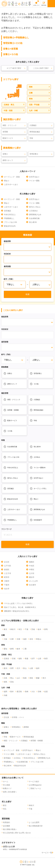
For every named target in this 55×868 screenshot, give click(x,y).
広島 (5, 678)
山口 (18, 678)
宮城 (14, 659)
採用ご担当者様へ (10, 792)
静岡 (12, 649)
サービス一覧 (47, 853)
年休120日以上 (10, 215)
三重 (25, 649)
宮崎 (39, 692)
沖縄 (5, 695)
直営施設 (8, 211)
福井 (38, 668)
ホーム (6, 781)
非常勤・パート (18, 717)
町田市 (7, 577)
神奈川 (13, 629)
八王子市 (8, 573)
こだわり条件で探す (41, 68)
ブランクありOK (11, 222)
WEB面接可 (36, 520)
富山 (25, 668)
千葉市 (7, 585)
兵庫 (12, 639)
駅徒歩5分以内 (10, 226)
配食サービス (8, 138)
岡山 (12, 678)
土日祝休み (33, 211)
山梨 (31, 668)
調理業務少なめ (35, 215)
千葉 (27, 629)
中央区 (32, 566)
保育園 (5, 132)
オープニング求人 (38, 488)
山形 (39, 659)
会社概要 (6, 826)
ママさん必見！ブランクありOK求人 (18, 603)
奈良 (31, 639)
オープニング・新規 (12, 177)
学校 (31, 138)
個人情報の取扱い (10, 829)
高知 (12, 682)
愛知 (5, 649)
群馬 (46, 629)
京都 (18, 639)
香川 (44, 678)
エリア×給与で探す (14, 68)
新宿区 (7, 570)
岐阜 (18, 649)
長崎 (27, 692)
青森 (27, 659)
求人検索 (6, 785)
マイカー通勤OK (38, 468)
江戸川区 (8, 566)
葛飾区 (32, 562)
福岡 (5, 692)
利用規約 (6, 822)
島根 (25, 678)
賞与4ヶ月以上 (35, 207)
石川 (18, 668)
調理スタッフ (8, 160)
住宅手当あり (34, 177)
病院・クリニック (10, 125)
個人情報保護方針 (36, 826)
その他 (34, 384)
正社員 (6, 717)
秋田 (46, 659)
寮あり (7, 181)
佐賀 (46, 692)
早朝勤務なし (9, 218)
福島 (20, 659)
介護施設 (33, 125)
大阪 (5, 639)
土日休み (35, 457)
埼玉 (20, 629)
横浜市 (32, 577)
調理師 (26, 727)
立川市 (32, 573)
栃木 (39, 629)
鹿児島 (19, 692)
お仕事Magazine (35, 785)
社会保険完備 (34, 218)
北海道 (6, 659)
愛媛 (38, 678)
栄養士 (5, 154)
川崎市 (7, 581)
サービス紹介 (34, 781)
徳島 (5, 682)
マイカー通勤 (34, 181)
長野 (12, 668)
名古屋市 (33, 585)
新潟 (5, 668)
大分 (33, 692)
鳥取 (31, 678)
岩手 (33, 659)
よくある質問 (34, 822)
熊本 (12, 692)
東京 (5, 629)
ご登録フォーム (35, 788)
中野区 (32, 570)
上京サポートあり (11, 184)
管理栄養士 (34, 154)
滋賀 (25, 639)
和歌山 (39, 639)
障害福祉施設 (35, 132)
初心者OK (33, 222)
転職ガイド (7, 788)
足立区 (7, 562)
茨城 (33, 629)
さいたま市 (33, 581)
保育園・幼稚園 (11, 410)
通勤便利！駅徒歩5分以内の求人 (17, 611)
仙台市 (7, 589)
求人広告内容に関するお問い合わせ (17, 833)
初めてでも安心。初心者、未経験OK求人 (20, 607)
